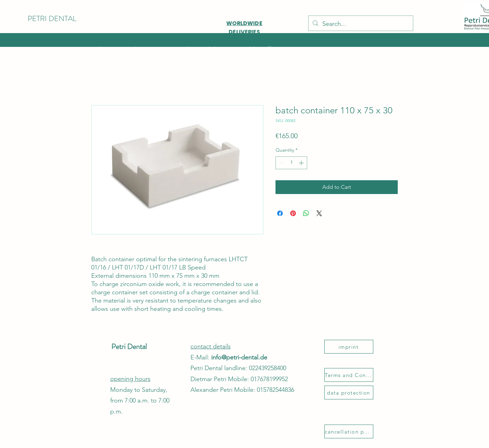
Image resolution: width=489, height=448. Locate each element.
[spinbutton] (291, 163)
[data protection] (349, 393)
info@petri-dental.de (239, 357)
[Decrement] (281, 163)
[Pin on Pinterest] (293, 213)
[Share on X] (319, 213)
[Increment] (302, 163)
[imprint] (349, 347)
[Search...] (360, 24)
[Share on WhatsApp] (306, 213)
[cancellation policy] (349, 431)
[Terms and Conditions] (349, 375)
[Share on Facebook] (280, 213)
